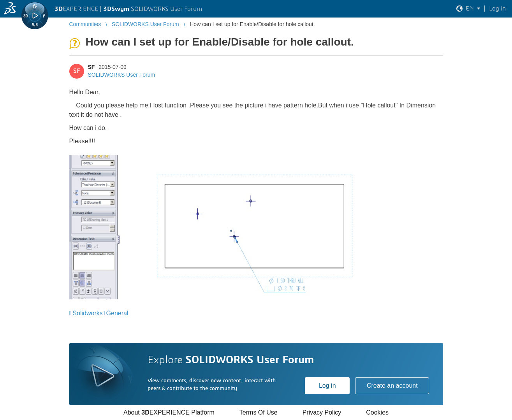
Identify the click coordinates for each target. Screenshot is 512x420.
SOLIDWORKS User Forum (122, 75)
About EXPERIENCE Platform (169, 412)
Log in (327, 386)
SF (91, 67)
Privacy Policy (322, 412)
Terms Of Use (259, 412)
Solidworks (87, 313)
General (117, 313)
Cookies (377, 412)
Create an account (392, 386)
